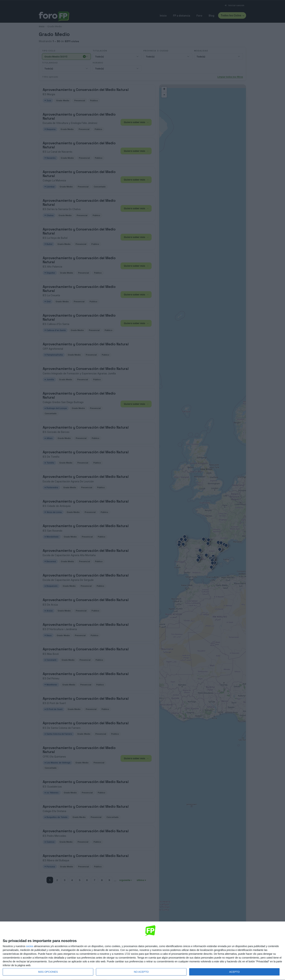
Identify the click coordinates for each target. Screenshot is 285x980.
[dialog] (142, 951)
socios (30, 946)
